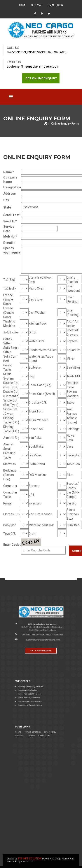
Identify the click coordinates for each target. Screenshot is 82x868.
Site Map (37, 5)
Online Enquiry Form (65, 124)
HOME (23, 5)
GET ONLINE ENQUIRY (41, 78)
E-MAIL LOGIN (55, 5)
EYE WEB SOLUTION (30, 859)
